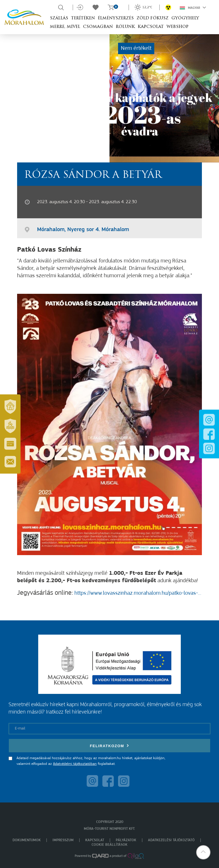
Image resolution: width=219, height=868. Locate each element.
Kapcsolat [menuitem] (95, 840)
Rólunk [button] (125, 27)
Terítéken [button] (83, 18)
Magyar (193, 7)
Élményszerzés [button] (116, 18)
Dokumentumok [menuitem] (27, 840)
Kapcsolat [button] (151, 27)
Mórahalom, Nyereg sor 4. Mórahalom (83, 230)
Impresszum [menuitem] (63, 840)
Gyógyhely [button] (185, 18)
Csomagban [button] (98, 27)
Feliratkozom (109, 746)
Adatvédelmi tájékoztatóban (75, 764)
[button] (203, 852)
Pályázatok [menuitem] (126, 840)
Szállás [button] (59, 18)
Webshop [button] (178, 27)
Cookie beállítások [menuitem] (109, 845)
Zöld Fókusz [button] (153, 18)
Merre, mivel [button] (65, 27)
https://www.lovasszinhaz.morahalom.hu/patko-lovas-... (137, 593)
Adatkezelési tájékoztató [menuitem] (171, 840)
